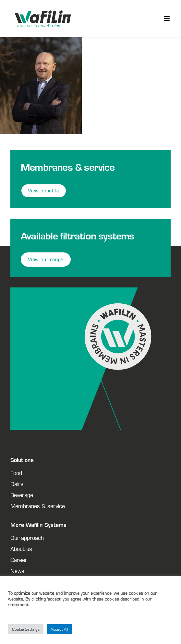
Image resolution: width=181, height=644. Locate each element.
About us (21, 549)
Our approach (27, 538)
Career (19, 560)
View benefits (44, 191)
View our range (46, 259)
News (17, 571)
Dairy (17, 484)
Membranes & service (38, 506)
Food (16, 473)
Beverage (22, 495)
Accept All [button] (59, 629)
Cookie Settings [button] (26, 629)
